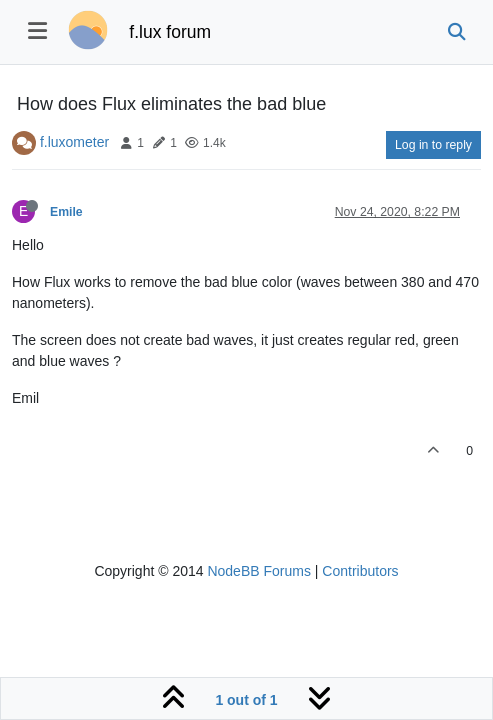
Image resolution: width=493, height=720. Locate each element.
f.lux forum (170, 32)
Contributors (360, 571)
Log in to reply (433, 145)
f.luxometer (74, 142)
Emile (66, 212)
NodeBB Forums (258, 571)
